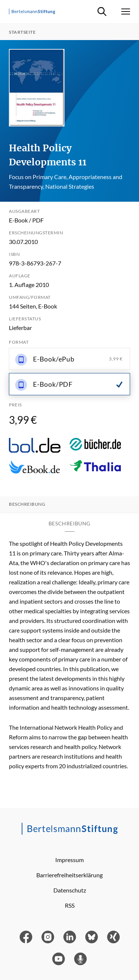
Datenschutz (70, 890)
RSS (70, 905)
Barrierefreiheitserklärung (69, 875)
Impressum (69, 860)
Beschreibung (27, 504)
